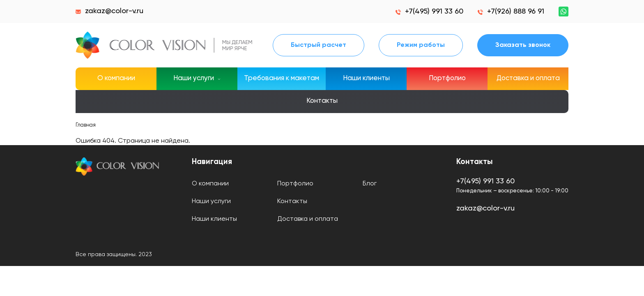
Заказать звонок (523, 45)
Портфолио (447, 78)
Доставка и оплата (528, 78)
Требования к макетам (282, 78)
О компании (116, 78)
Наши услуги (211, 201)
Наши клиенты (366, 78)
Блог (370, 184)
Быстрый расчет (319, 45)
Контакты (322, 101)
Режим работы (421, 45)
